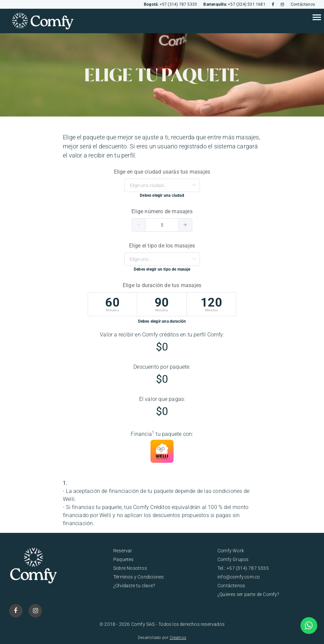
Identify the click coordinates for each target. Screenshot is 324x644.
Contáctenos (231, 586)
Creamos (178, 638)
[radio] (112, 304)
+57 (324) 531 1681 (234, 4)
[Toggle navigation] (317, 18)
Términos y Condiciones (138, 577)
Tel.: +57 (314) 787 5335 (243, 568)
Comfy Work (231, 551)
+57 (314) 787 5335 (170, 4)
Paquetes (124, 559)
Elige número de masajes (162, 211)
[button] (139, 225)
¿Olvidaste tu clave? (134, 586)
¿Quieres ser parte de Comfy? (248, 594)
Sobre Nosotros (130, 568)
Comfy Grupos (233, 559)
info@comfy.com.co (239, 577)
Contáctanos (303, 4)
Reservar (123, 551)
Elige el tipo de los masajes (162, 246)
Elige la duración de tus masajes (162, 285)
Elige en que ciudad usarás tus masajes (162, 172)
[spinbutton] (162, 225)
